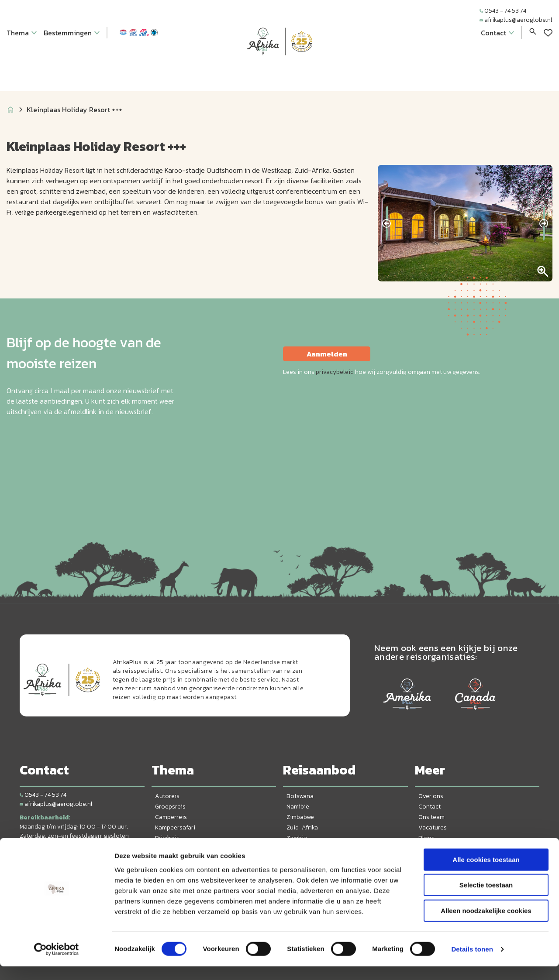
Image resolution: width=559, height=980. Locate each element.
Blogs (426, 838)
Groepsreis (170, 807)
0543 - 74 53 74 (503, 11)
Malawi (296, 848)
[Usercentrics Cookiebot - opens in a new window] (57, 963)
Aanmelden (327, 354)
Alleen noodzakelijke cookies (486, 924)
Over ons (431, 796)
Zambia (297, 838)
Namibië (298, 807)
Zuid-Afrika (302, 828)
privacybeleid (335, 372)
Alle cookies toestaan (486, 873)
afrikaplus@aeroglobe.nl (516, 20)
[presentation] (386, 223)
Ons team (431, 817)
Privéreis (167, 838)
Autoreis (167, 796)
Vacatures (433, 828)
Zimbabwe (300, 817)
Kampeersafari (175, 828)
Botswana (300, 796)
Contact (430, 807)
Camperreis (171, 817)
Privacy (429, 848)
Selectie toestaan (486, 899)
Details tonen (472, 963)
